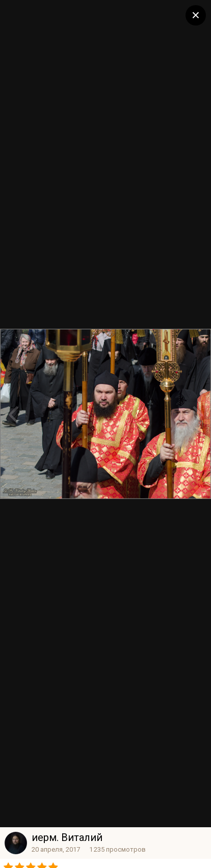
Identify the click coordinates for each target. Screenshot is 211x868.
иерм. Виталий (67, 837)
